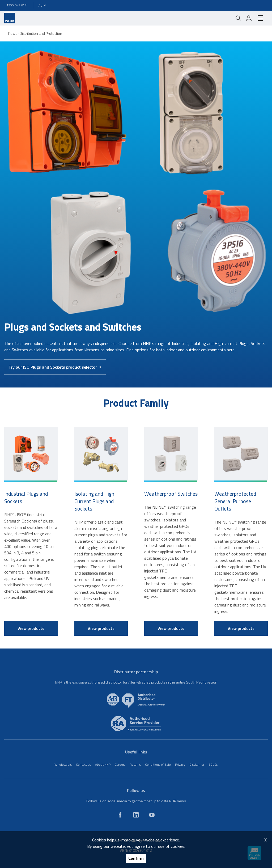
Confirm (136, 858)
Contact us (83, 764)
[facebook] (120, 815)
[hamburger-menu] (260, 18)
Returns (135, 764)
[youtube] (152, 815)
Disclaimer (197, 764)
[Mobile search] (238, 18)
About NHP (103, 764)
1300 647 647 (16, 5)
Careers (120, 764)
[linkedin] (136, 815)
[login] (249, 18)
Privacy (180, 764)
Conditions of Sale (158, 764)
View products (31, 628)
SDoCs (213, 764)
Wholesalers (63, 764)
